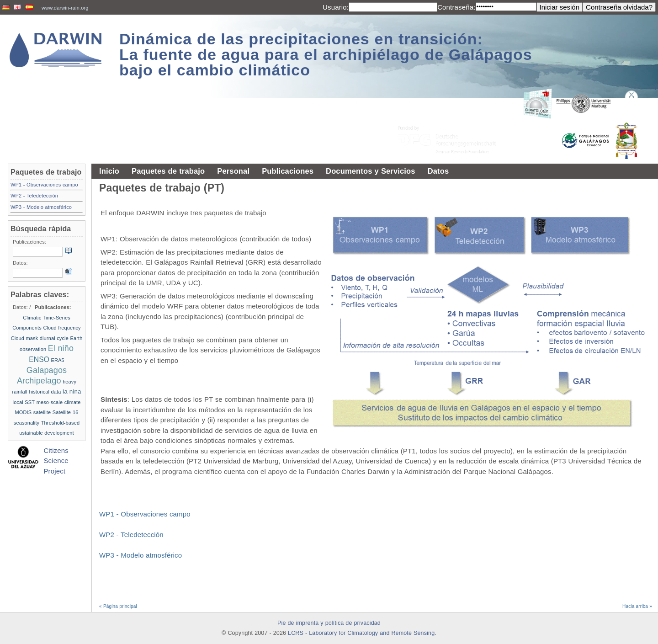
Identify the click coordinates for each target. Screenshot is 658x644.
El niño (61, 348)
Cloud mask (25, 338)
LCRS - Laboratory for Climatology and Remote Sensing (361, 633)
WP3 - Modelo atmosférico (141, 555)
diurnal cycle (54, 338)
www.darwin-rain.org (65, 8)
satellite (42, 412)
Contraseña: (456, 7)
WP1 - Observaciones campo (145, 514)
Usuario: (336, 7)
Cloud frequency (62, 328)
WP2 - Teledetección (131, 535)
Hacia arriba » (637, 606)
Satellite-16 (66, 412)
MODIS (24, 412)
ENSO (39, 359)
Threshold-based (60, 423)
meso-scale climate (59, 402)
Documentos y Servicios (371, 171)
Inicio (109, 171)
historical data (45, 392)
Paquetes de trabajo (168, 171)
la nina (72, 391)
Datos (438, 171)
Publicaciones (288, 171)
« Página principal (118, 606)
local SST (24, 402)
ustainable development (46, 433)
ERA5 (58, 360)
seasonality (27, 423)
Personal (233, 171)
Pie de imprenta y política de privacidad (329, 623)
